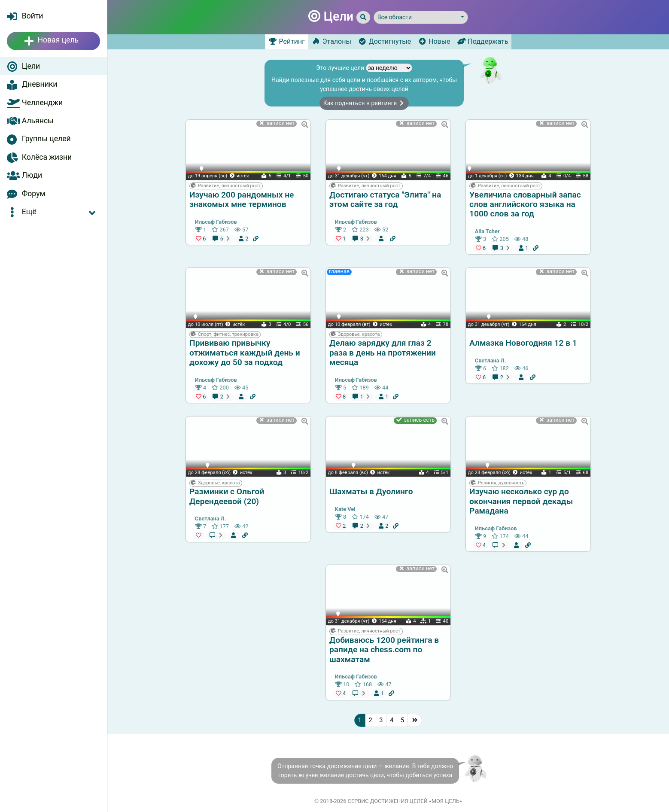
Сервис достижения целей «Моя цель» (405, 801)
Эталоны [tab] (331, 41)
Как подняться (364, 103)
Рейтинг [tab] (287, 41)
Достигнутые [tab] (385, 41)
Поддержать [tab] (483, 41)
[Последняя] (415, 720)
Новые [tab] (434, 41)
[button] (53, 212)
